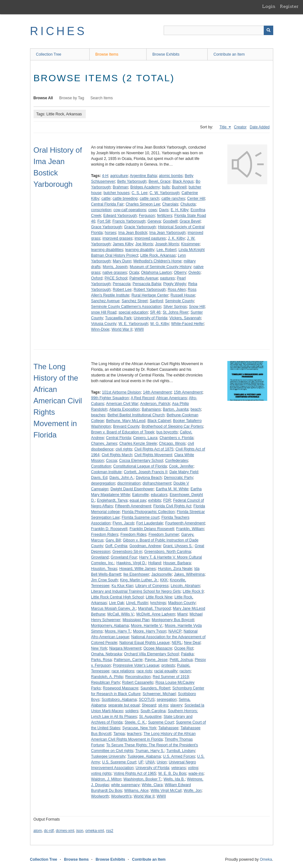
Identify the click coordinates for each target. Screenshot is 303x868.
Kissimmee (190, 244)
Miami (182, 614)
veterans (179, 768)
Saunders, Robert (155, 688)
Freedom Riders (105, 535)
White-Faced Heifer (188, 324)
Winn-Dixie (100, 329)
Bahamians (151, 409)
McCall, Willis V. (121, 614)
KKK (164, 580)
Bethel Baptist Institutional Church (136, 415)
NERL (177, 643)
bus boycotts (167, 432)
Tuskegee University (108, 756)
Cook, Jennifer (181, 466)
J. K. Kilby (176, 238)
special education (133, 312)
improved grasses (118, 238)
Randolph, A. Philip (107, 677)
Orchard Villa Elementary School (151, 654)
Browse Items (107, 54)
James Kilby (123, 244)
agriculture (119, 176)
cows (152, 210)
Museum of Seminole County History (161, 267)
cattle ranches (173, 199)
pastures (167, 278)
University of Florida (150, 318)
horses (110, 233)
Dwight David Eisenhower (132, 489)
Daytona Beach (149, 478)
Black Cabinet (159, 421)
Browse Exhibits (166, 54)
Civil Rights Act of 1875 (154, 449)
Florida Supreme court (140, 517)
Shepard (149, 705)
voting (193, 768)
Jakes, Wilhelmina (189, 574)
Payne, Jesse (156, 660)
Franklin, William (190, 529)
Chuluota (188, 204)
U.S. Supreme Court (119, 762)
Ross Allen (177, 290)
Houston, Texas (104, 569)
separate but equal (124, 705)
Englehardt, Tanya (112, 500)
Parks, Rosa (101, 660)
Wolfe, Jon (193, 791)
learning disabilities (107, 250)
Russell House (183, 295)
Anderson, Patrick (155, 404)
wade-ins (196, 773)
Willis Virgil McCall (166, 791)
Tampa (119, 734)
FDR (167, 500)
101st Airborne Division (121, 392)
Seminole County (179, 301)
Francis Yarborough (129, 221)
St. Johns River (176, 312)
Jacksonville (162, 574)
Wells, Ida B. (174, 779)
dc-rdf (49, 831)
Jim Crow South (105, 580)
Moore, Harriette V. (147, 626)
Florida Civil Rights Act (172, 506)
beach (196, 409)
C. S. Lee (140, 193)
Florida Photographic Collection (148, 512)
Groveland (100, 557)
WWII (139, 329)
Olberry (180, 272)
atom (38, 831)
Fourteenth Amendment (185, 523)
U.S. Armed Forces (179, 756)
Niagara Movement (125, 648)
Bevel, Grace (159, 181)
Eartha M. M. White (172, 489)
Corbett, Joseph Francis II (145, 472)
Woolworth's (121, 796)
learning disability (140, 250)
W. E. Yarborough (133, 324)
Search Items (102, 98)
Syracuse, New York (139, 728)
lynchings (158, 603)
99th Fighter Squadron (110, 398)
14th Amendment (157, 392)
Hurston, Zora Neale (175, 569)
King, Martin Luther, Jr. (139, 580)
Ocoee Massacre (158, 648)
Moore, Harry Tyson (150, 631)
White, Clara (152, 785)
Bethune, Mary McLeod (126, 421)
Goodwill (170, 221)
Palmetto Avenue (144, 278)
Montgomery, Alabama (110, 626)
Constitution (101, 466)
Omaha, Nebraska (107, 654)
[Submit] (268, 30)
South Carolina (153, 711)
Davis (164, 210)
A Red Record (143, 398)
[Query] (218, 30)
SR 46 (155, 312)
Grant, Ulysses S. (178, 546)
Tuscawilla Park (118, 318)
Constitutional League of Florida (140, 466)
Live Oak (116, 603)
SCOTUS (147, 700)
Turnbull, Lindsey (181, 751)
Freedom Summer (164, 535)
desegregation (103, 483)
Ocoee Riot (184, 648)
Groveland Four (124, 557)
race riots (144, 671)
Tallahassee (168, 728)
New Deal (192, 643)
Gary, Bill (113, 540)
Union (162, 762)
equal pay (138, 500)
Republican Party (106, 682)
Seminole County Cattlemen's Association (126, 307)
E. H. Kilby (180, 210)
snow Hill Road (104, 312)
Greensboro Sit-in (127, 552)
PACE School (116, 278)
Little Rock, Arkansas (158, 255)
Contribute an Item (229, 54)
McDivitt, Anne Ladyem (156, 614)
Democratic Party (179, 478)
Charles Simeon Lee (143, 204)
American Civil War (122, 404)
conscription (101, 210)
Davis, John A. (122, 478)
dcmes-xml (65, 831)
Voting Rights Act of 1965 (135, 773)
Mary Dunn (122, 261)
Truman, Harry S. (150, 751)
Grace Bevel (190, 221)
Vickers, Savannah (185, 318)
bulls (166, 187)
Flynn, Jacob (123, 523)
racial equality (166, 671)
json (80, 831)
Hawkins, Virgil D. (131, 563)
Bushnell (179, 187)
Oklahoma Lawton (157, 272)
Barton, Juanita (176, 409)
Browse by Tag (72, 98)
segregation (167, 700)
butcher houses (117, 193)
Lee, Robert (166, 250)
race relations (123, 671)
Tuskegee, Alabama (144, 756)
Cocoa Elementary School (141, 461)
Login (269, 6)
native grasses (115, 272)
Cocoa (112, 461)
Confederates (177, 461)
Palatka (187, 654)
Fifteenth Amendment (133, 506)
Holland (155, 563)
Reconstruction (138, 677)
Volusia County (104, 324)
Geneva (154, 221)
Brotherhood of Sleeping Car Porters (172, 426)
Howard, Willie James (138, 569)
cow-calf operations (130, 210)
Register (289, 6)
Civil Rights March (117, 455)
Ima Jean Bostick (133, 233)
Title (224, 127)
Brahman (120, 187)
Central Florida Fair (107, 204)
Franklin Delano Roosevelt (152, 529)
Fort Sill (104, 221)
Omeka (266, 859)
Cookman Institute (107, 472)
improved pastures (150, 238)
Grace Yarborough (107, 227)
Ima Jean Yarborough (167, 233)
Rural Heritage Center (150, 295)
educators (159, 495)
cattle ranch (149, 199)
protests (168, 665)
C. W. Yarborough (164, 193)
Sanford (156, 301)
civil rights (124, 449)
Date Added (260, 127)
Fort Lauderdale (150, 523)
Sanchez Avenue (105, 301)
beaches (98, 415)
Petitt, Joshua (181, 660)
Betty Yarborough (132, 181)
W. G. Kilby (160, 324)
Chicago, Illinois (172, 443)
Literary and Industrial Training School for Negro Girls (136, 591)
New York (99, 648)
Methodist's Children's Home (157, 261)
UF (141, 762)
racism (185, 671)
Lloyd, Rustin (137, 603)
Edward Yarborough (120, 216)
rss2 (110, 831)
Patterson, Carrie (128, 660)
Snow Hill (197, 307)
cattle (106, 199)
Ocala (134, 272)
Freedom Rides (133, 535)
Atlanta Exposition (124, 409)
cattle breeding (125, 199)
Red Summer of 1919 (171, 677)
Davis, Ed (99, 478)
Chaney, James (104, 443)
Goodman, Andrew (145, 546)
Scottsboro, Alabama (119, 700)
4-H (105, 176)
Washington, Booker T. (142, 779)
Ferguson (147, 216)
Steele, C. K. (135, 722)
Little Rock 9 (193, 591)
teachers (134, 734)
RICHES (58, 31)
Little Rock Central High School (117, 597)
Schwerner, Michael (159, 694)
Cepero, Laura (145, 438)
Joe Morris (144, 244)
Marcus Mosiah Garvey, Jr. (114, 608)
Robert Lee (122, 290)
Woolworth (100, 796)
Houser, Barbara (177, 563)
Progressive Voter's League (136, 665)
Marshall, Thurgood (154, 608)
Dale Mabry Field (184, 472)
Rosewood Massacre (121, 688)
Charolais (170, 204)
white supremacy (125, 785)
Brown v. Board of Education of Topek (123, 432)
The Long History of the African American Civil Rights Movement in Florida (58, 401)
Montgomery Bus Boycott (173, 620)
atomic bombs (171, 176)
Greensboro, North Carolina (168, 552)
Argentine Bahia (143, 176)
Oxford (97, 278)
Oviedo (194, 272)
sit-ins (163, 705)
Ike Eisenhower (136, 574)
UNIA (150, 762)
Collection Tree (49, 54)
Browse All (43, 98)
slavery (176, 705)
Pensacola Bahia (147, 284)
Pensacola (122, 284)
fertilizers (165, 216)
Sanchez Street (135, 301)
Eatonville (141, 495)
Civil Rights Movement (153, 455)
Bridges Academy (145, 187)
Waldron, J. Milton (106, 779)
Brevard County (126, 426)
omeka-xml (95, 831)
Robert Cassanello (138, 682)
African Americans (172, 398)
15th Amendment (188, 392)
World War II (122, 329)
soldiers (132, 711)
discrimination (129, 483)
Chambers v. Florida (177, 438)
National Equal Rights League (145, 643)
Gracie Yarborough (140, 227)
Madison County (182, 603)
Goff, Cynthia (116, 546)
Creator (240, 127)
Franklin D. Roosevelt (109, 529)
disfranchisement (157, 483)
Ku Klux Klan (122, 586)
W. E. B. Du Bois (172, 773)
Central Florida (119, 438)
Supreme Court (161, 722)
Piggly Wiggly (174, 284)
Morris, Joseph (115, 267)
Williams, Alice (136, 791)
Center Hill (196, 199)
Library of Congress (152, 586)
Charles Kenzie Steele (138, 443)
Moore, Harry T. (118, 631)
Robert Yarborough (150, 290)
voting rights (101, 773)
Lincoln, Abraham (185, 586)
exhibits (155, 500)
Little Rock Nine (159, 597)
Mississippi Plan (136, 620)
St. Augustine (150, 717)
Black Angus (183, 181)
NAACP (175, 631)
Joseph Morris (167, 244)
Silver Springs (175, 307)
